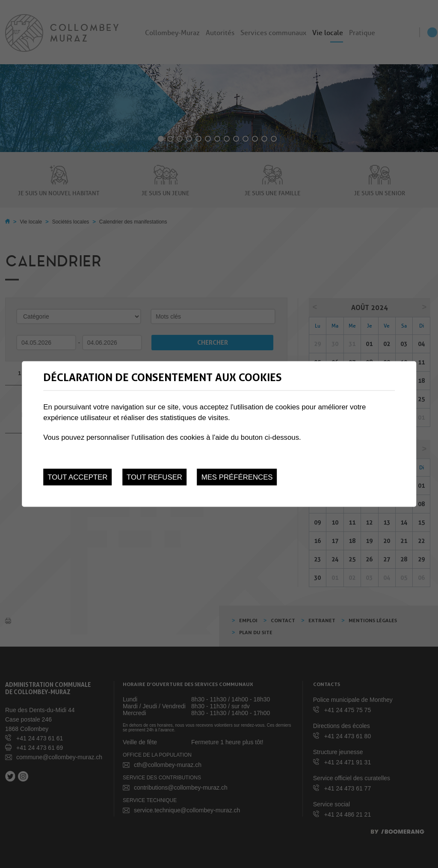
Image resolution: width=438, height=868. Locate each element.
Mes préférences (237, 477)
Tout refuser (154, 477)
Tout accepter (77, 477)
